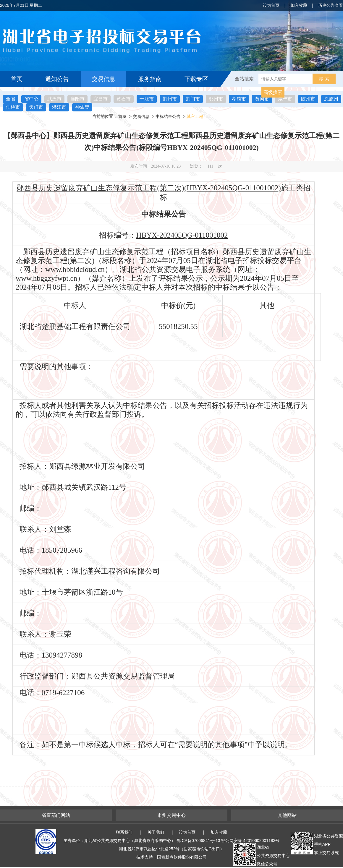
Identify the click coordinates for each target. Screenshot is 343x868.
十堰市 (147, 99)
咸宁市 (285, 99)
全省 (11, 99)
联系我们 (124, 832)
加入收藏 (299, 5)
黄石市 (124, 99)
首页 (17, 79)
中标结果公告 (168, 116)
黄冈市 (262, 99)
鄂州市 (216, 99)
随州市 (308, 99)
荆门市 (193, 99)
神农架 (82, 107)
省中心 (31, 99)
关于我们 (156, 832)
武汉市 (54, 99)
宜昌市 (101, 99)
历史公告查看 (331, 5)
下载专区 (196, 79)
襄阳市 (77, 99)
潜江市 (59, 107)
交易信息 (103, 79)
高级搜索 (273, 92)
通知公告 (57, 79)
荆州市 (170, 99)
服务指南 (150, 79)
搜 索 (324, 79)
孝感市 (239, 99)
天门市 (36, 107)
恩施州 (331, 99)
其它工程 (195, 116)
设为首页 (271, 5)
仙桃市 (13, 107)
